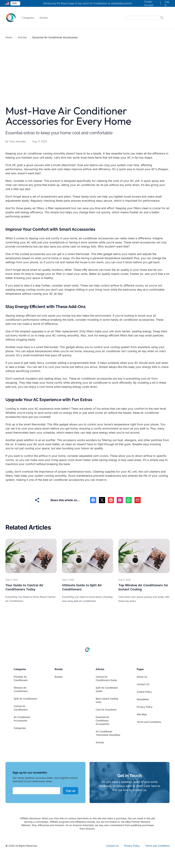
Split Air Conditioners (25, 699)
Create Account (149, 3)
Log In (167, 3)
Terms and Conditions (149, 722)
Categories (28, 18)
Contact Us (143, 684)
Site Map (142, 714)
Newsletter (143, 699)
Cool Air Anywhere (106, 710)
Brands (59, 677)
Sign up (71, 791)
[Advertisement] (87, 65)
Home (9, 37)
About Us (142, 677)
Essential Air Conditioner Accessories (102, 720)
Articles (44, 18)
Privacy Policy (145, 707)
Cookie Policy (144, 692)
